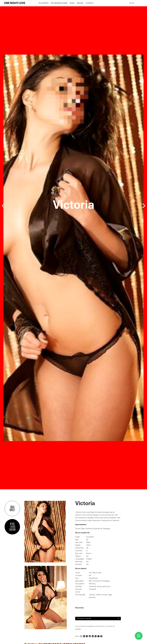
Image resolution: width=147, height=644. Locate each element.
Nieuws (80, 3)
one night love (15, 3)
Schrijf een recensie (98, 618)
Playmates (44, 3)
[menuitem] (130, 3)
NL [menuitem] (130, 3)
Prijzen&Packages (59, 3)
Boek (72, 3)
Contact (90, 3)
